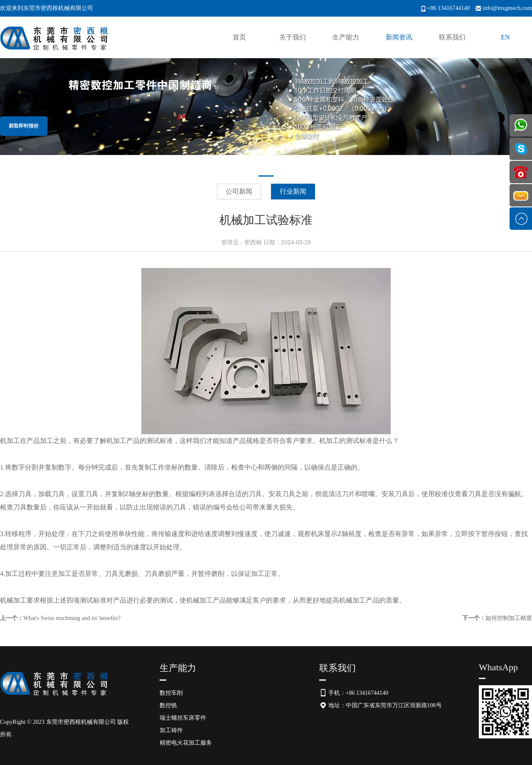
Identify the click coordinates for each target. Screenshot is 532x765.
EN (505, 37)
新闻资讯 (399, 37)
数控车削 (171, 693)
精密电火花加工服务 (186, 743)
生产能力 (346, 37)
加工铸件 (171, 730)
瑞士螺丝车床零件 (183, 718)
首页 (239, 37)
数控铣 (168, 705)
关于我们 (293, 37)
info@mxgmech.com (507, 8)
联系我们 (452, 37)
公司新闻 (239, 191)
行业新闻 (293, 191)
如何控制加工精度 (509, 618)
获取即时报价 (24, 126)
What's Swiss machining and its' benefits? (72, 618)
